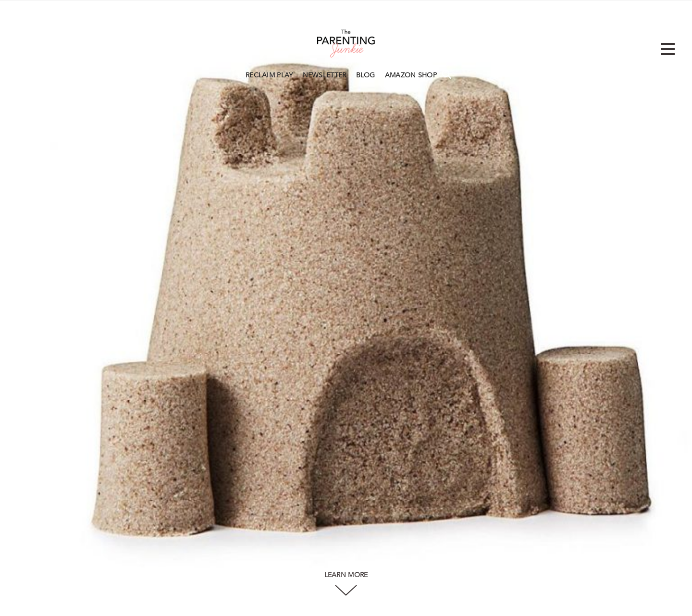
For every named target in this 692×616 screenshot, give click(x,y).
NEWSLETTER (325, 75)
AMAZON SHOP (411, 75)
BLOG (366, 75)
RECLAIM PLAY (269, 75)
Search (446, 74)
